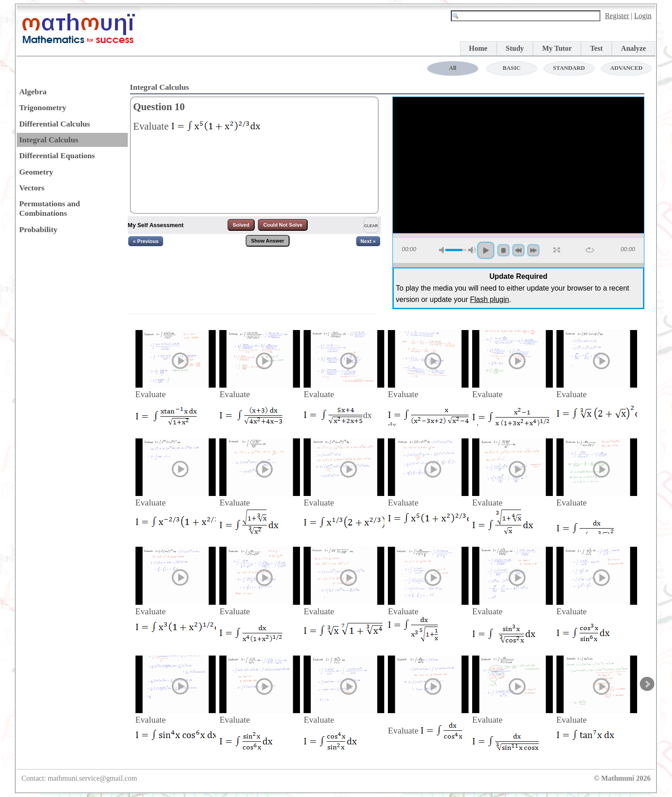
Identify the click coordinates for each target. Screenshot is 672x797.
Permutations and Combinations (49, 208)
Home (478, 48)
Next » (368, 241)
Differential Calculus (55, 124)
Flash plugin (489, 299)
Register (617, 16)
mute (443, 250)
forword (533, 250)
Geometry (36, 172)
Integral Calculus (49, 140)
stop (503, 250)
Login (643, 16)
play (486, 250)
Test (596, 48)
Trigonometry (43, 107)
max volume (472, 250)
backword (518, 250)
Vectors (32, 188)
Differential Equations (57, 156)
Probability (38, 229)
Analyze (633, 48)
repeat (590, 250)
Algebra (33, 92)
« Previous (146, 241)
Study (515, 48)
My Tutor (557, 48)
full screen (557, 250)
